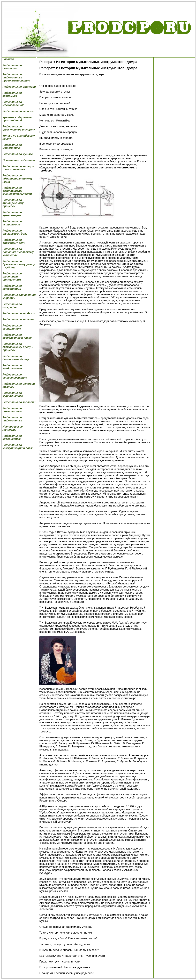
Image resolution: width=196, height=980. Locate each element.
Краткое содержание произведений (17, 119)
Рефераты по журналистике (13, 394)
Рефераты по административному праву (17, 179)
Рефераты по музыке (18, 154)
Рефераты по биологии (19, 87)
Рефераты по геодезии (19, 313)
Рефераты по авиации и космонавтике (18, 168)
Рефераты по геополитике (12, 327)
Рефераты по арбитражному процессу (13, 203)
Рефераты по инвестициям (12, 410)
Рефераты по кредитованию (13, 367)
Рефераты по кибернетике (12, 437)
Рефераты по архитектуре (12, 214)
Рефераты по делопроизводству (16, 358)
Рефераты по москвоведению (13, 104)
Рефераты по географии (12, 306)
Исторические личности (13, 428)
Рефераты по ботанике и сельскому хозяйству (18, 252)
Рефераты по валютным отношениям (12, 277)
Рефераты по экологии (19, 111)
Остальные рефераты (19, 160)
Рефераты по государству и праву (17, 336)
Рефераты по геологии (19, 319)
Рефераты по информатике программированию (16, 77)
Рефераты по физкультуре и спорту (19, 128)
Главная (8, 59)
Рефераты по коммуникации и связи (18, 447)
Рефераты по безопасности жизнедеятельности (17, 191)
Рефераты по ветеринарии (12, 287)
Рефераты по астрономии (12, 223)
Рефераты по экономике (12, 94)
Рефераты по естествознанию (15, 376)
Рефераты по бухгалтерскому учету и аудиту (19, 264)
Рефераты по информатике (12, 419)
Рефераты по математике (12, 146)
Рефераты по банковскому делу (15, 232)
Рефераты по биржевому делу (14, 241)
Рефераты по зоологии (19, 402)
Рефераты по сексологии (12, 67)
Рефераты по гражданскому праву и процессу (18, 347)
